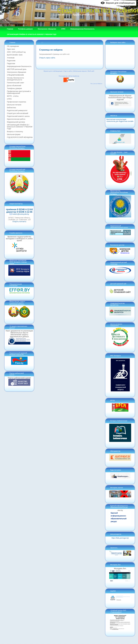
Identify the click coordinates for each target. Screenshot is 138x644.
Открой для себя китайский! (18, 113)
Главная (12, 42)
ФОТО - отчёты (13, 96)
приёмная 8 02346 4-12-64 (19, 209)
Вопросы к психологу (15, 132)
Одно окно (11, 49)
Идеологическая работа (16, 119)
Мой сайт (91, 71)
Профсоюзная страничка (17, 102)
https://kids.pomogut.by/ (120, 538)
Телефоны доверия (14, 88)
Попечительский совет (16, 83)
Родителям (11, 61)
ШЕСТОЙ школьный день (17, 69)
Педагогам (11, 64)
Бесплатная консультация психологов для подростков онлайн (120, 120)
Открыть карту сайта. (47, 58)
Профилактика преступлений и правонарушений (19, 92)
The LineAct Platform (96, 84)
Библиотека (11, 108)
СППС (9, 99)
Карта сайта (68, 71)
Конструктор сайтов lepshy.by (69, 76)
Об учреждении (13, 46)
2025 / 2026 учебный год (16, 52)
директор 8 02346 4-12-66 (19, 212)
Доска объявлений (14, 86)
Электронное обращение (17, 72)
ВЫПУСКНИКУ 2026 (15, 55)
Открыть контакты (19, 222)
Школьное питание (14, 105)
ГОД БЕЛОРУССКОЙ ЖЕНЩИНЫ (20, 137)
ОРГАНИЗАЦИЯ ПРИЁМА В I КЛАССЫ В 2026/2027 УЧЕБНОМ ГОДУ (20, 127)
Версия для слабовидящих (53, 71)
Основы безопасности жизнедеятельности (15, 79)
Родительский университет (17, 111)
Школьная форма (14, 134)
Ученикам (11, 58)
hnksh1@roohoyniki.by (21, 214)
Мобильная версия (80, 71)
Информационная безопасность (19, 66)
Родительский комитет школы (18, 116)
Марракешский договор (16, 122)
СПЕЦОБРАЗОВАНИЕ (15, 75)
